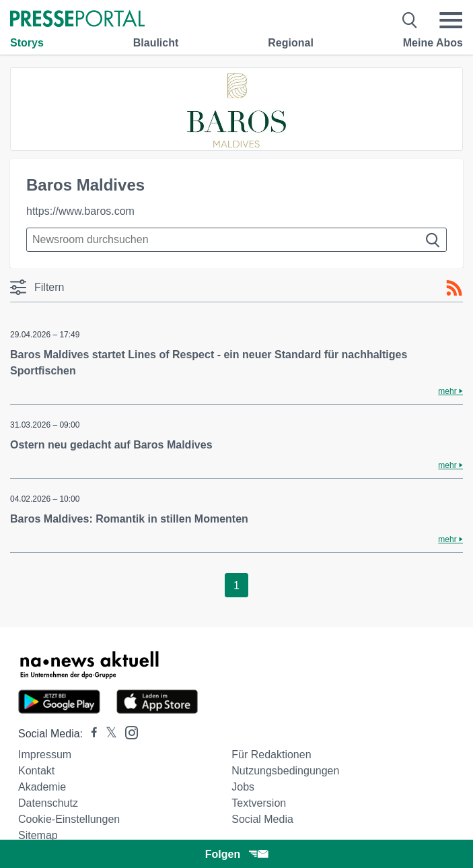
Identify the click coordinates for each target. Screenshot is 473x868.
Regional (291, 43)
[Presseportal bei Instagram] (128, 732)
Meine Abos (433, 43)
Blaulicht (156, 43)
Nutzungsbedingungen (285, 771)
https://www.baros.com (80, 211)
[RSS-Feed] (454, 288)
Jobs (243, 787)
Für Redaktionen (271, 755)
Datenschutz (48, 803)
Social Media (262, 819)
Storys (27, 43)
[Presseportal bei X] (107, 734)
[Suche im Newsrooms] (236, 240)
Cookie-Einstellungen (69, 819)
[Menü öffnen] (451, 20)
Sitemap (38, 835)
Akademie (42, 787)
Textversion (259, 803)
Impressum (45, 755)
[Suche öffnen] (410, 20)
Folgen (236, 854)
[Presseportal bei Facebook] (90, 734)
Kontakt (36, 771)
